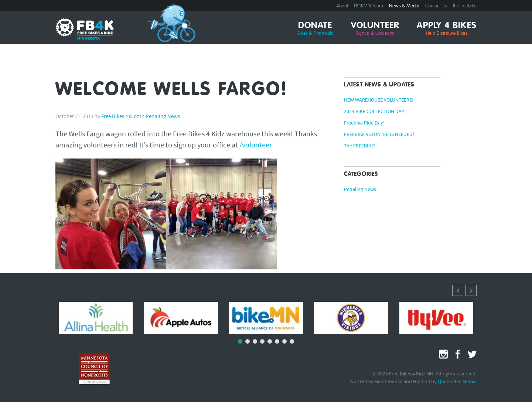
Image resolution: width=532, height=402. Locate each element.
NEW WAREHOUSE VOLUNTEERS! (379, 100)
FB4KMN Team (369, 6)
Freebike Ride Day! (364, 123)
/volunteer (256, 146)
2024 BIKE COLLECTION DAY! (375, 112)
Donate (315, 29)
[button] (471, 290)
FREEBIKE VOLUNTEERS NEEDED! (379, 135)
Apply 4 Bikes (447, 29)
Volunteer (375, 29)
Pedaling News (163, 117)
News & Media (404, 6)
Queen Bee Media (457, 382)
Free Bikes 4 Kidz (120, 117)
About (342, 6)
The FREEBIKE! (360, 146)
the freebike (465, 6)
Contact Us (436, 6)
